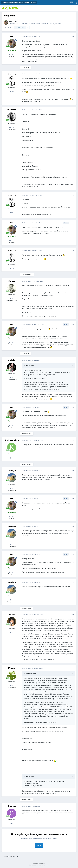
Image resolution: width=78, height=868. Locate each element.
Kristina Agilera (12, 440)
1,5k (12, 92)
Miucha (12, 668)
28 (12, 299)
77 (12, 378)
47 (12, 632)
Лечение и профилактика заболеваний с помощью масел (41, 24)
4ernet (12, 614)
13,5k (12, 54)
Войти (39, 845)
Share (8, 28)
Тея (16, 21)
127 (12, 686)
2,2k (12, 127)
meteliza (12, 74)
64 (12, 488)
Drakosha (12, 110)
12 (12, 458)
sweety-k (12, 471)
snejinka (12, 360)
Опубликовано (32, 37)
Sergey (12, 281)
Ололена (12, 806)
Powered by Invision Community (39, 865)
